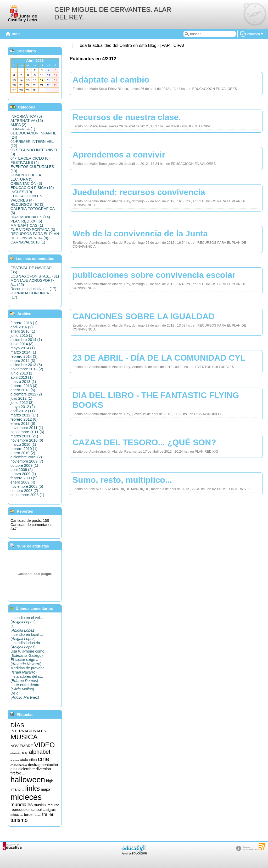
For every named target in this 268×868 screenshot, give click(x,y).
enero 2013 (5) (23, 390)
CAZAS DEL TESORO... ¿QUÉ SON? (144, 442)
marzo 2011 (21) (24, 436)
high (50, 781)
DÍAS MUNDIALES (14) (30, 217)
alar (25, 752)
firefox (16, 773)
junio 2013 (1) (22, 373)
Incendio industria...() (27, 645)
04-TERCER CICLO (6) (30, 158)
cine (43, 759)
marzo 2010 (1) (23, 444)
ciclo (24, 760)
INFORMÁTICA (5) (26, 116)
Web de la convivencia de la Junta (140, 234)
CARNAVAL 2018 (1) (28, 242)
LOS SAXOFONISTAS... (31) (35, 276)
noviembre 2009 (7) (27, 461)
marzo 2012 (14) (24, 415)
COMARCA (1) (23, 129)
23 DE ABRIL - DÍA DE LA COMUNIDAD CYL (159, 358)
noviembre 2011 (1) (27, 428)
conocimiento (19, 765)
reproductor (20, 810)
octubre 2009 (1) (24, 465)
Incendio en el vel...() (27, 620)
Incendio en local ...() (27, 637)
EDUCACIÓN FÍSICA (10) (32, 188)
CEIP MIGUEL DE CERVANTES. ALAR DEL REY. (113, 13)
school (36, 810)
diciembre (26, 769)
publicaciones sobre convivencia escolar (154, 275)
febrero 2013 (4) (24, 386)
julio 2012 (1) (21, 398)
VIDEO (44, 745)
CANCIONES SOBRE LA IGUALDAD (144, 316)
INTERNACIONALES (28, 731)
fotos (23, 774)
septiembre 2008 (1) (27, 495)
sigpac (51, 810)
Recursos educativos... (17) (33, 289)
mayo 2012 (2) (23, 407)
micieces (26, 797)
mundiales (22, 804)
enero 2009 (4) (23, 482)
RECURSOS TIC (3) (27, 204)
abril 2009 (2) (22, 470)
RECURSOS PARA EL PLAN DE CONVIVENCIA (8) (35, 236)
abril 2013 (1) (22, 377)
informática (23, 791)
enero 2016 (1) (23, 331)
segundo (44, 811)
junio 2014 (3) (22, 344)
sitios (15, 815)
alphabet (40, 752)
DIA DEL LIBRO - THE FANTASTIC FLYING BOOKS (156, 400)
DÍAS (17, 725)
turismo (19, 820)
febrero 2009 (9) (24, 478)
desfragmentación (43, 765)
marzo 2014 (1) (23, 352)
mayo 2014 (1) (23, 348)
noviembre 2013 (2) (27, 369)
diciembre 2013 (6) (26, 365)
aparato (15, 760)
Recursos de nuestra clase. (127, 117)
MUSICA (24, 737)
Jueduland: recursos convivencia (139, 192)
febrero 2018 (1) (24, 323)
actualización (15, 753)
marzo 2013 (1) (23, 382)
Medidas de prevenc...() (29, 670)
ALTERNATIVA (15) (27, 121)
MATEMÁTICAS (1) (27, 225)
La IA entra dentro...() (27, 687)
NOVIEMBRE (22, 746)
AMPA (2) (18, 125)
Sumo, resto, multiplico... (122, 480)
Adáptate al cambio (111, 80)
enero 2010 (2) (23, 453)
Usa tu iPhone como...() (29, 653)
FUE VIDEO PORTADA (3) (33, 230)
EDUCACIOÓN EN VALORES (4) (26, 198)
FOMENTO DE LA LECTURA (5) (26, 177)
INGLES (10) (21, 192)
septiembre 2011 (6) (27, 432)
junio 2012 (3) (22, 403)
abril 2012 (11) (23, 411)
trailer (48, 814)
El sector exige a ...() (26, 662)
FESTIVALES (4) (25, 162)
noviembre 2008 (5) (27, 486)
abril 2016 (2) (22, 327)
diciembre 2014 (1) (26, 340)
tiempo (38, 815)
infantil (16, 789)
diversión (43, 769)
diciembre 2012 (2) (26, 394)
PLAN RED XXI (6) (26, 221)
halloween (28, 780)
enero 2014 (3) (23, 361)
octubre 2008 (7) (24, 491)
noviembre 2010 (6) (27, 440)
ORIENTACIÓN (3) (26, 183)
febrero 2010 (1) (24, 449)
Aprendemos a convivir (119, 155)
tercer (29, 815)
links (32, 788)
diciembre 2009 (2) (26, 457)
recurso (53, 805)
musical (40, 805)
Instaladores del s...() (27, 679)
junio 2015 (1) (22, 335)
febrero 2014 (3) (24, 356)
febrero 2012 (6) (24, 419)
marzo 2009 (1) (23, 474)
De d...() (25, 695)
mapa (46, 789)
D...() (23, 628)
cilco (33, 760)
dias (14, 769)
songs (22, 815)
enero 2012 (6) (23, 424)
